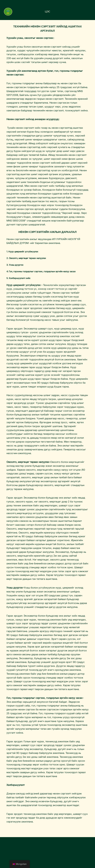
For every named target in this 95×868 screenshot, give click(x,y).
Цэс (47, 12)
